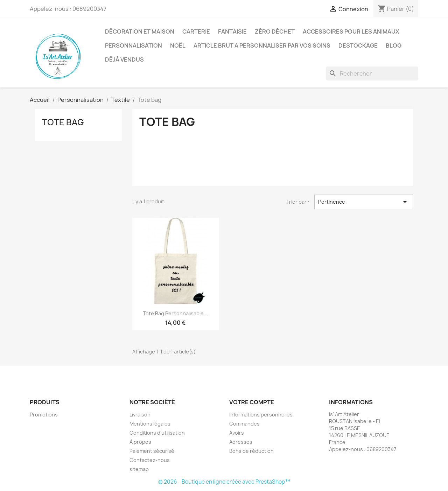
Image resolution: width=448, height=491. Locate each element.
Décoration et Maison (140, 31)
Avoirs (237, 433)
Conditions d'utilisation (157, 433)
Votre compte (252, 402)
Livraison (140, 415)
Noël (178, 45)
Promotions (44, 415)
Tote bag (63, 122)
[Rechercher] (372, 73)
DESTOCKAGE (358, 45)
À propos (140, 442)
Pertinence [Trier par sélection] (364, 202)
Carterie (196, 31)
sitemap (139, 469)
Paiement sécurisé (152, 451)
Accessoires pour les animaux (351, 31)
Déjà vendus (124, 59)
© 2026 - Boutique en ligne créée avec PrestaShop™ (224, 482)
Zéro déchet (275, 31)
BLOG (394, 45)
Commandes (244, 424)
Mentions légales (150, 424)
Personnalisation (134, 45)
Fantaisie (232, 31)
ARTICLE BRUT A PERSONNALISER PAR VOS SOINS (262, 45)
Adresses (241, 442)
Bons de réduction (251, 451)
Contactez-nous (150, 460)
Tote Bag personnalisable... (175, 313)
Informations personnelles (261, 415)
